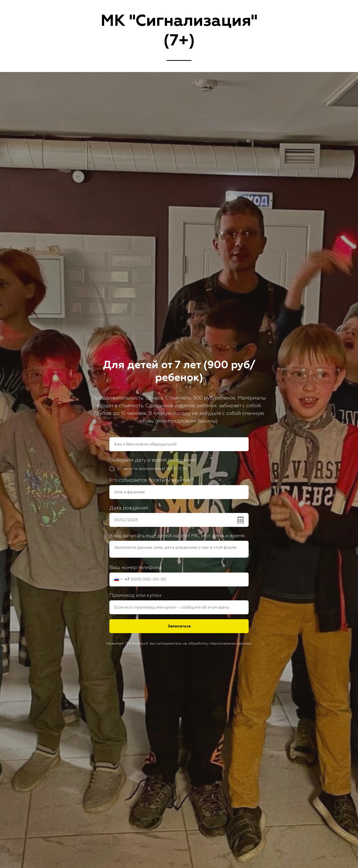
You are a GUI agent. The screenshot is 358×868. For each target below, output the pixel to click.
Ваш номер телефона (135, 567)
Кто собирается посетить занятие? (151, 480)
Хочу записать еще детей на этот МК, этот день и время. (177, 536)
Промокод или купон (135, 595)
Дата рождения (129, 508)
